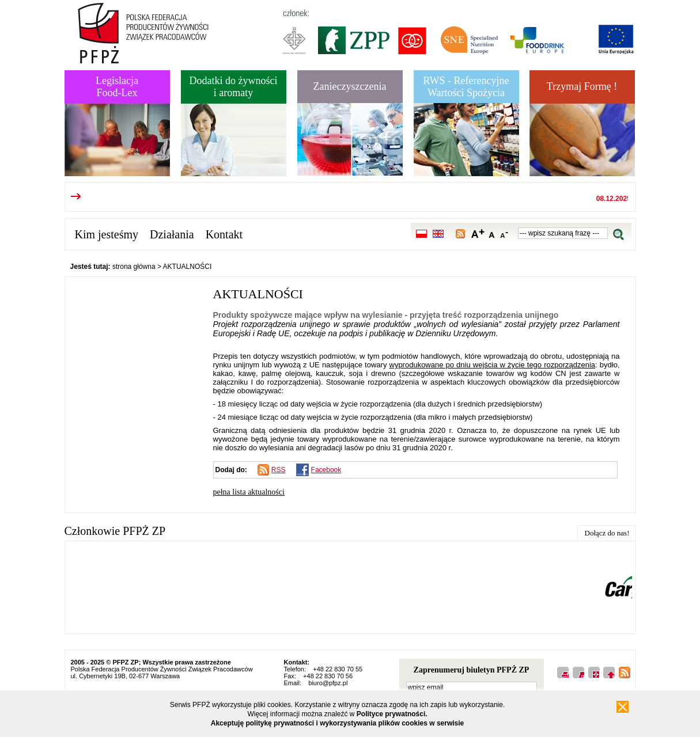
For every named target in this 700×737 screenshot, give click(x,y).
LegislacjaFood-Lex (117, 87)
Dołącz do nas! (607, 533)
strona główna (134, 267)
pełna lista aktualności (249, 492)
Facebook (326, 470)
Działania (172, 234)
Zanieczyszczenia (350, 86)
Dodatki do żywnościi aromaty (234, 87)
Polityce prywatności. (392, 714)
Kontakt (224, 234)
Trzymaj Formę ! (582, 86)
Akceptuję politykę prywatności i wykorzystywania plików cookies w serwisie (338, 723)
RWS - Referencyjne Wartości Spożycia (466, 87)
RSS (279, 470)
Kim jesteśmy (107, 234)
